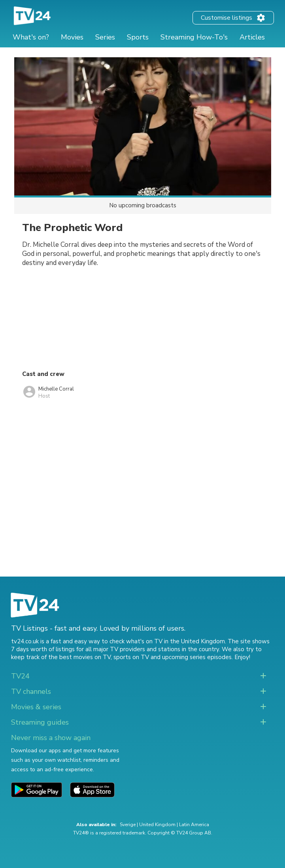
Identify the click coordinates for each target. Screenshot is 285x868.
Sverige (128, 825)
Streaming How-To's (194, 37)
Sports (138, 37)
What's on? (31, 37)
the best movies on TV (79, 657)
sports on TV (131, 657)
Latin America (194, 825)
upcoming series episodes (197, 657)
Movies (72, 37)
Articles (252, 37)
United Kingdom (157, 825)
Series (105, 37)
